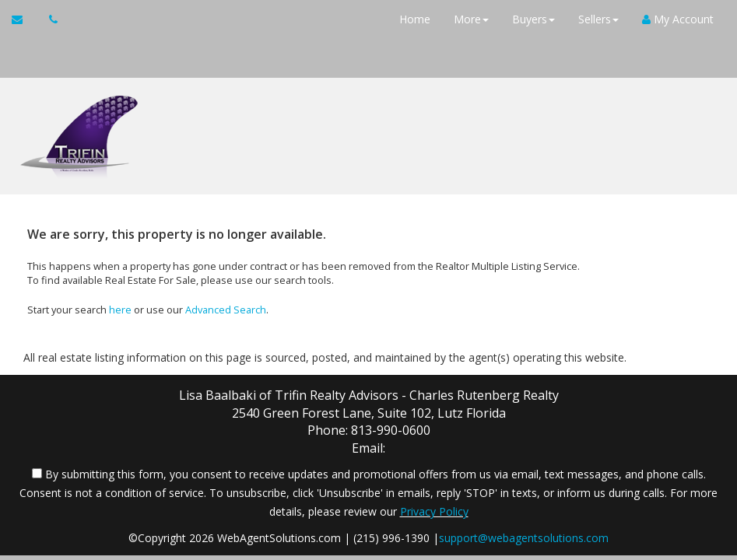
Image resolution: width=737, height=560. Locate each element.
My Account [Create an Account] (678, 19)
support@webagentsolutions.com (524, 538)
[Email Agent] (25, 19)
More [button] (471, 19)
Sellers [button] (598, 19)
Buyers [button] (533, 19)
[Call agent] (49, 19)
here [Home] (120, 310)
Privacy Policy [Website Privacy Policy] (434, 511)
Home (415, 19)
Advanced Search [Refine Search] (226, 310)
